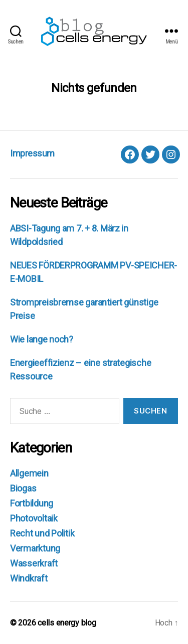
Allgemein (29, 473)
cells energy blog (67, 623)
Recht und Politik (42, 533)
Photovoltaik (34, 518)
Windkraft (29, 578)
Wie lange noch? (42, 339)
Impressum (32, 153)
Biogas (23, 488)
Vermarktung (35, 548)
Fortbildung (32, 503)
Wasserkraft (34, 563)
